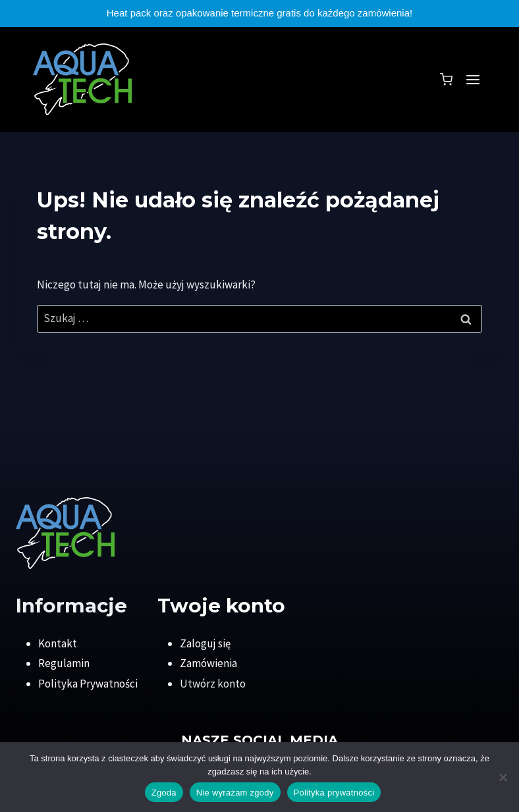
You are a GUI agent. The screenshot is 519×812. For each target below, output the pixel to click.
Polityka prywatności (334, 793)
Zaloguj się (205, 643)
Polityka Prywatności (88, 684)
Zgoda (164, 793)
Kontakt (58, 643)
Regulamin (64, 663)
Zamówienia (208, 663)
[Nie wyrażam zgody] (503, 777)
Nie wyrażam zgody (235, 793)
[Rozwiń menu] (473, 79)
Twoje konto (221, 605)
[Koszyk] (446, 79)
